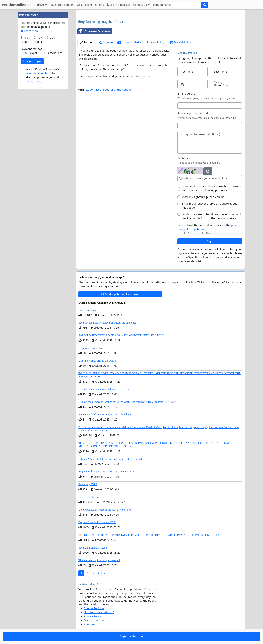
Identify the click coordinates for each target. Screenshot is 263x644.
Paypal (33, 53)
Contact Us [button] (140, 5)
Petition (87, 42)
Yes (190, 233)
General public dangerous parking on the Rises (104, 389)
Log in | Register (119, 5)
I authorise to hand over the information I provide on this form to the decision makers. (211, 216)
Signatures (110, 43)
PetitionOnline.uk (17, 5)
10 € (40, 38)
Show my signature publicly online (203, 197)
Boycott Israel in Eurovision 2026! (97, 522)
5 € (26, 38)
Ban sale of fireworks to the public (97, 361)
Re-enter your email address (195, 113)
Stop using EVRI (88, 484)
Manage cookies (94, 620)
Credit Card (55, 53)
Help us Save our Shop (91, 348)
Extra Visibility (180, 42)
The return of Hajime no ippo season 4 (99, 560)
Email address (186, 94)
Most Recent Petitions (90, 5)
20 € (53, 38)
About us (89, 624)
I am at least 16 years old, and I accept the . (209, 227)
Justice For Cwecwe (89, 497)
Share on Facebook (94, 31)
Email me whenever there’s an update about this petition (209, 206)
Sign (210, 241)
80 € (40, 42)
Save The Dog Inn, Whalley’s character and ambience (107, 323)
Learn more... (31, 31)
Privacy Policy (156, 42)
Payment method (32, 49)
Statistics (134, 42)
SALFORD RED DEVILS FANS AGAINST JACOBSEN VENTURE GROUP (121, 335)
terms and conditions (38, 73)
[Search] (176, 5)
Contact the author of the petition (109, 90)
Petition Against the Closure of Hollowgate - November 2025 (111, 459)
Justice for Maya (87, 310)
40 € (27, 42)
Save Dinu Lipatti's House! (93, 548)
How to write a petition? (99, 612)
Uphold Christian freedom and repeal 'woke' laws (105, 510)
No (208, 233)
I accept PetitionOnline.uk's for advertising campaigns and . (44, 75)
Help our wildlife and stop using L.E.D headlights (105, 415)
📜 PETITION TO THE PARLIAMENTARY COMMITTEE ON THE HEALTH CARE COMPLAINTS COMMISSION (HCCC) (149, 535)
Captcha (183, 158)
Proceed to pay (32, 61)
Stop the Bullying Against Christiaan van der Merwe (107, 472)
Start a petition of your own (120, 294)
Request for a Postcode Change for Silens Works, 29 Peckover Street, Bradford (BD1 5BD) (128, 402)
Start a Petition (62, 5)
